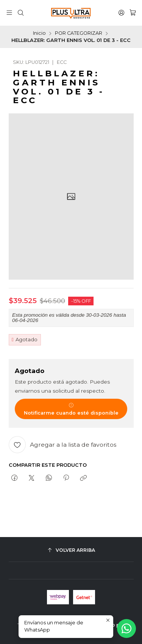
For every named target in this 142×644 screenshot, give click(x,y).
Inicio (39, 33)
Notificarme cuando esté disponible (71, 409)
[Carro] (133, 13)
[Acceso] (121, 13)
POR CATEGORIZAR (79, 33)
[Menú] (9, 13)
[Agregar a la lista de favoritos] (62, 445)
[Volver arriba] (71, 550)
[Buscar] (21, 13)
